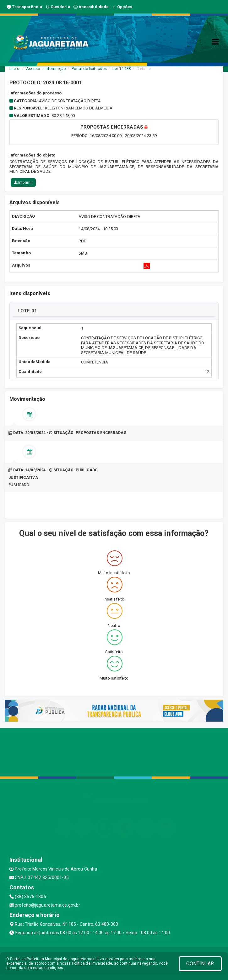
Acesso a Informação (46, 69)
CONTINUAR (200, 964)
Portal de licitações (89, 69)
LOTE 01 (27, 311)
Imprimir (23, 183)
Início (14, 69)
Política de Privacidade (92, 963)
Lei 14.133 (122, 69)
